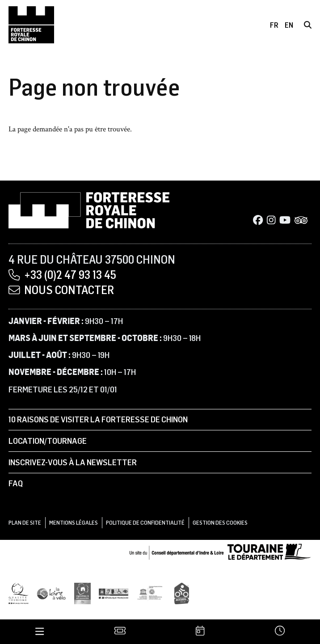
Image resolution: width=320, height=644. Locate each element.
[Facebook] (258, 221)
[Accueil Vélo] (182, 593)
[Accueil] (31, 25)
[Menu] (40, 632)
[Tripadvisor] (301, 221)
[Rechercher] (308, 25)
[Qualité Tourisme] (19, 593)
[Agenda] (200, 632)
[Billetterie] (120, 632)
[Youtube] (285, 221)
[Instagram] (271, 221)
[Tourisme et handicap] (114, 593)
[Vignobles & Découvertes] (82, 593)
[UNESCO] (152, 593)
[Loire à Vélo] (51, 593)
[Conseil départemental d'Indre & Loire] (220, 551)
